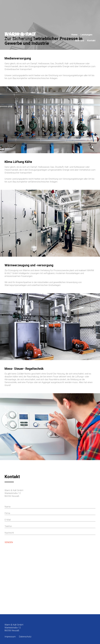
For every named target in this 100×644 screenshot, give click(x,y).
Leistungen (86, 35)
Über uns (79, 41)
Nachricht (9, 533)
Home (74, 35)
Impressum (10, 637)
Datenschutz (25, 637)
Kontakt (91, 41)
